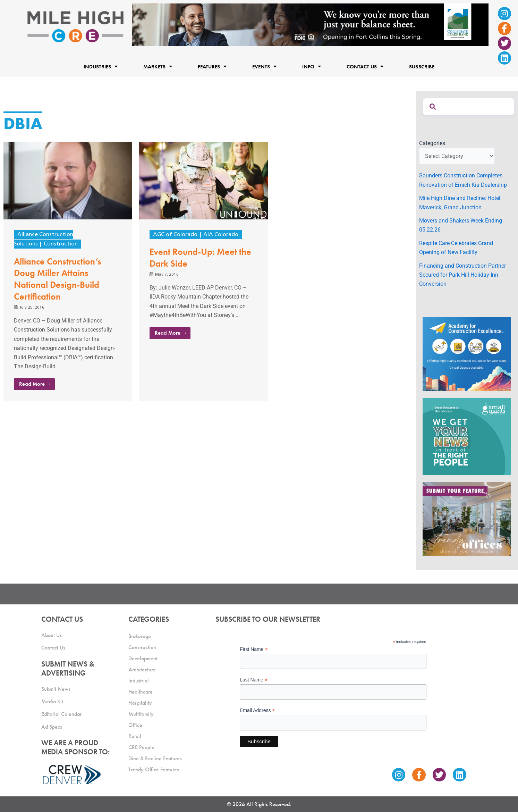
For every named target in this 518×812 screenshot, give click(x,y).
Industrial (139, 681)
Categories (432, 143)
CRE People (141, 747)
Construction (61, 244)
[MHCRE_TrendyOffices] (467, 518)
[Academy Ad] (467, 354)
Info (312, 67)
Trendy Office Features (154, 769)
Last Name (254, 680)
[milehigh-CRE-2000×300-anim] (310, 24)
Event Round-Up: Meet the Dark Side (200, 258)
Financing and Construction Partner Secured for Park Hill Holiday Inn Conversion (462, 275)
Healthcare (141, 692)
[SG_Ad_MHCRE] (467, 436)
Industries (101, 67)
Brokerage (140, 636)
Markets (158, 67)
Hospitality (140, 703)
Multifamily (141, 714)
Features (212, 67)
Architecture (142, 669)
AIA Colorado (221, 235)
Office (135, 725)
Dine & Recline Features (155, 758)
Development (143, 658)
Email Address (257, 710)
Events (264, 67)
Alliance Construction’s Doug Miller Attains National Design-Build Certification (58, 279)
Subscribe (422, 67)
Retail (135, 736)
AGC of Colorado (175, 235)
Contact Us (365, 67)
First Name (254, 649)
